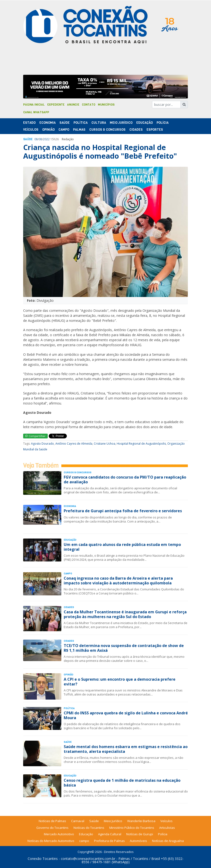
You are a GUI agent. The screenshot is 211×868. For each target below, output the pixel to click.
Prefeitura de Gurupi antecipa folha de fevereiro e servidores (123, 511)
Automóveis (138, 841)
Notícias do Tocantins (89, 828)
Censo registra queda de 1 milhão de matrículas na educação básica (122, 783)
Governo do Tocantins (52, 828)
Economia (47, 123)
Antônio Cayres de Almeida (74, 444)
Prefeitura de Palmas (109, 841)
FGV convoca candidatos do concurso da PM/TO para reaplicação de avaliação (125, 479)
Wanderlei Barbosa (141, 821)
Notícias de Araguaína (168, 841)
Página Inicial (34, 105)
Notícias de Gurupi (140, 834)
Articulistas (167, 828)
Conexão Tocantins (43, 859)
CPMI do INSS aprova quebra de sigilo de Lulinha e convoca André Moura (126, 715)
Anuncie (73, 105)
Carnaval (78, 821)
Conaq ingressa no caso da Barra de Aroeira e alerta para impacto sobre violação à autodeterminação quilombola (118, 580)
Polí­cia (163, 123)
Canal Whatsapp (36, 112)
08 (36, 139)
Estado (29, 123)
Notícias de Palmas (52, 821)
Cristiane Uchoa (105, 444)
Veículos (31, 130)
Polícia (163, 834)
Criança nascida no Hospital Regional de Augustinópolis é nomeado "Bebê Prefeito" (100, 152)
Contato (89, 105)
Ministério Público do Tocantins (132, 828)
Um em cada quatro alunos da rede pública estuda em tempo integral (122, 547)
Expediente (56, 105)
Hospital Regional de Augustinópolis (141, 444)
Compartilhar (35, 436)
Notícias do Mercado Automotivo (51, 841)
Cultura (99, 123)
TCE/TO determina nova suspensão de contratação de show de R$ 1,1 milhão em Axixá (124, 648)
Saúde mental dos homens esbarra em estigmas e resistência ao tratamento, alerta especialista (126, 749)
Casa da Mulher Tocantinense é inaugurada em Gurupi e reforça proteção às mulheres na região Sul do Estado (125, 614)
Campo (64, 130)
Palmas (79, 130)
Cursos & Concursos (107, 130)
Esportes (155, 130)
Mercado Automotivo (59, 834)
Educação (145, 123)
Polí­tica (81, 123)
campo (84, 841)
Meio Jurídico (121, 123)
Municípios (106, 105)
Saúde (65, 123)
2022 (46, 139)
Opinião (48, 130)
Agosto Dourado (42, 444)
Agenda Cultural (110, 834)
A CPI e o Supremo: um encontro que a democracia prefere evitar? (120, 682)
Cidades (136, 130)
